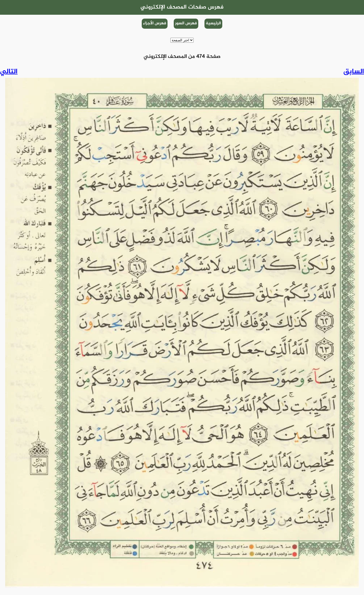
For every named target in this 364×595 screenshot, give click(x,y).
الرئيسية (213, 23)
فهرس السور (186, 23)
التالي (9, 72)
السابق (354, 72)
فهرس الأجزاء (155, 23)
